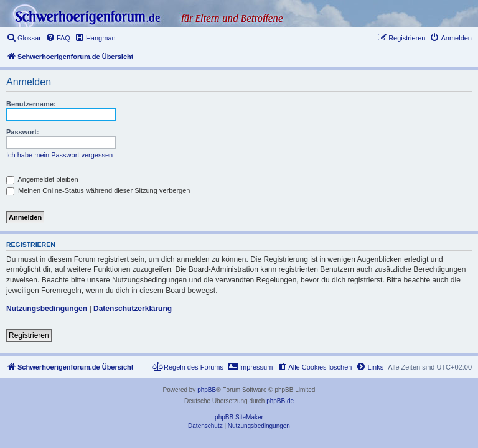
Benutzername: (31, 104)
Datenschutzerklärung (133, 309)
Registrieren (29, 335)
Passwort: (23, 132)
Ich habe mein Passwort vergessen (59, 155)
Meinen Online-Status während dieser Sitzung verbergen (98, 190)
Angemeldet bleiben (42, 179)
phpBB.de (280, 401)
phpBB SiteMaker (239, 417)
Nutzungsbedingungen (47, 309)
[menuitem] (24, 38)
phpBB (207, 390)
